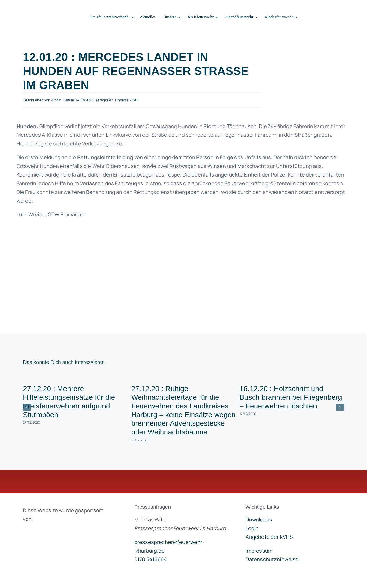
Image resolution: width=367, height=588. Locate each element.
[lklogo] (38, 8)
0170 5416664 (151, 559)
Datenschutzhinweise (272, 559)
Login (252, 528)
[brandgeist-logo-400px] (61, 531)
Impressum (259, 551)
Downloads (259, 520)
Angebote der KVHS (269, 537)
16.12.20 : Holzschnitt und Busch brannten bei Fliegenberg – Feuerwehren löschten (291, 397)
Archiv (56, 100)
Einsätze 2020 (126, 100)
